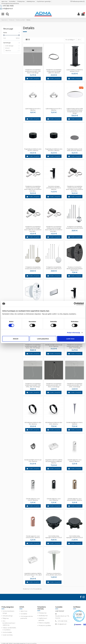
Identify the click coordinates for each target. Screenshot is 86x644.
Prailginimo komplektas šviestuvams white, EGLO (54, 268)
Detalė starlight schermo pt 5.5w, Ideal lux (33, 461)
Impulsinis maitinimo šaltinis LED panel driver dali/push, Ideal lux (54, 461)
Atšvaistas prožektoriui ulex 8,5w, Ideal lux (54, 423)
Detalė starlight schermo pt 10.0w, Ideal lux (54, 346)
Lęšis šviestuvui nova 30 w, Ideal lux (54, 109)
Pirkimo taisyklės (44, 623)
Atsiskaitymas (31, 1)
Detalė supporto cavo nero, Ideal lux (54, 499)
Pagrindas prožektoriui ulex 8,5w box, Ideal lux (54, 150)
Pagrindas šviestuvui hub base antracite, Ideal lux (75, 150)
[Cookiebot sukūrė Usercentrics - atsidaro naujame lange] (75, 304)
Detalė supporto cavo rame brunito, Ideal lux (33, 537)
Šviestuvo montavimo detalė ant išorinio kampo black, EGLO (75, 269)
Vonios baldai (7, 632)
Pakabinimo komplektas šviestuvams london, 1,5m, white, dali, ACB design (33, 385)
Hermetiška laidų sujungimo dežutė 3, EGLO (54, 537)
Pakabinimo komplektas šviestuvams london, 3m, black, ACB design (54, 385)
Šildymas (6, 618)
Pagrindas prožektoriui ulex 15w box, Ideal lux (33, 150)
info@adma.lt (8, 9)
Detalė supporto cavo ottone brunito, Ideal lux (75, 499)
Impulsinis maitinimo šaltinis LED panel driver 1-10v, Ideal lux (33, 575)
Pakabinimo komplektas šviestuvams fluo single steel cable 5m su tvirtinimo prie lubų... (33, 229)
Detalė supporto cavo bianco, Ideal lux (75, 461)
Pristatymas (21, 1)
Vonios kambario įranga (8, 612)
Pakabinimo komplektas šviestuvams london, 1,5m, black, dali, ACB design (33, 346)
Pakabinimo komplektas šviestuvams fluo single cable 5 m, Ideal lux (54, 71)
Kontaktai (12, 1)
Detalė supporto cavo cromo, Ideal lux (33, 499)
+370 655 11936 (8, 6)
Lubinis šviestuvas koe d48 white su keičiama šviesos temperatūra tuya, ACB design (75, 111)
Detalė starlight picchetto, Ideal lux (75, 423)
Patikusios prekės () (78, 1)
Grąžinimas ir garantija (44, 1)
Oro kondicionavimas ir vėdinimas (9, 623)
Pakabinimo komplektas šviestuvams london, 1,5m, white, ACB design (75, 346)
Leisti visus (70, 339)
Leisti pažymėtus (43, 339)
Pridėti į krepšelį (33, 78)
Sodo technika (8, 635)
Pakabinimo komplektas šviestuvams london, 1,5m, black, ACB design (33, 71)
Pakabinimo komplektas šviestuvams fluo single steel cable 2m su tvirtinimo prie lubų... (33, 189)
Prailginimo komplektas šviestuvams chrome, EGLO (75, 227)
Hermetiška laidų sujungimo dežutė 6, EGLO (75, 537)
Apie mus (4, 1)
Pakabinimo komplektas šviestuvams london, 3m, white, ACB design (75, 385)
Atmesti (16, 339)
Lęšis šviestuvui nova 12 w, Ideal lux (33, 109)
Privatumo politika (45, 625)
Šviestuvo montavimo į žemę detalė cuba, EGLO (54, 574)
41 (79, 40)
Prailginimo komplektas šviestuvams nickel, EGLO (33, 268)
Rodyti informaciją (74, 333)
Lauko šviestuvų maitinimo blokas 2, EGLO (75, 70)
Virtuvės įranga (8, 616)
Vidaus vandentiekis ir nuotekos (9, 629)
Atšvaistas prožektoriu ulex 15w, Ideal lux (33, 423)
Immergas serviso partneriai (10, 3)
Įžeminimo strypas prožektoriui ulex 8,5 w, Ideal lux (54, 188)
